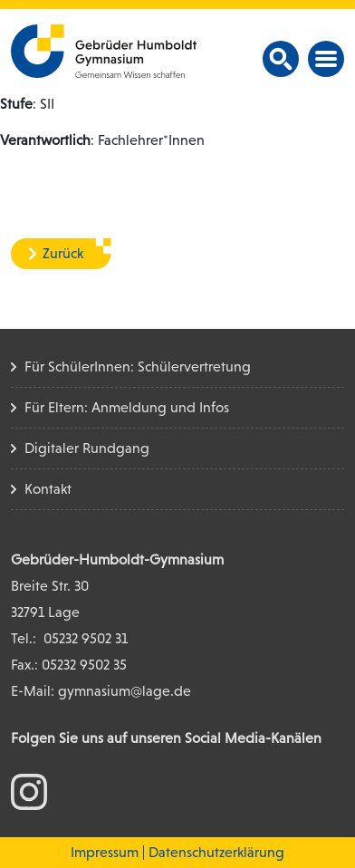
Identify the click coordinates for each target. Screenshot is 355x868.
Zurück (63, 253)
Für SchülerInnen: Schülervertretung (138, 366)
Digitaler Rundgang (87, 448)
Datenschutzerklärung (216, 852)
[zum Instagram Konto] (29, 791)
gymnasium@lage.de (125, 691)
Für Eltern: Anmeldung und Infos (127, 407)
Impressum (105, 852)
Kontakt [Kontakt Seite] (48, 489)
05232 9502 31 (86, 638)
